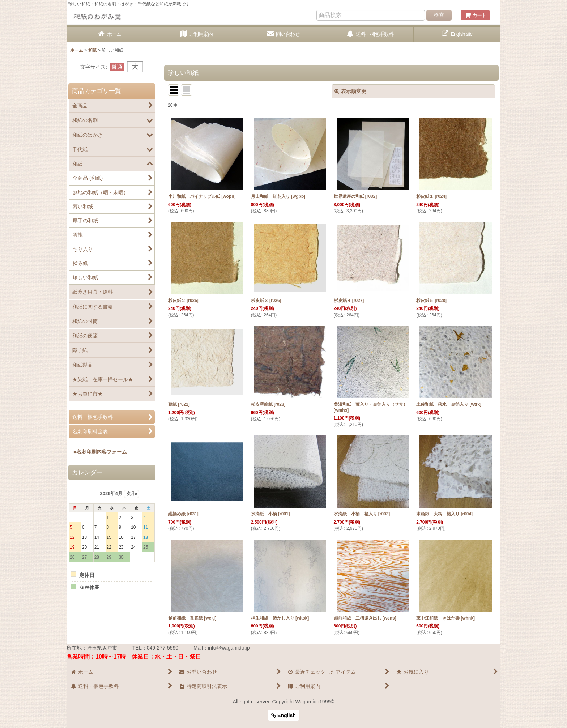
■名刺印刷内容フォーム (98, 452)
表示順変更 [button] (350, 91)
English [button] (283, 715)
